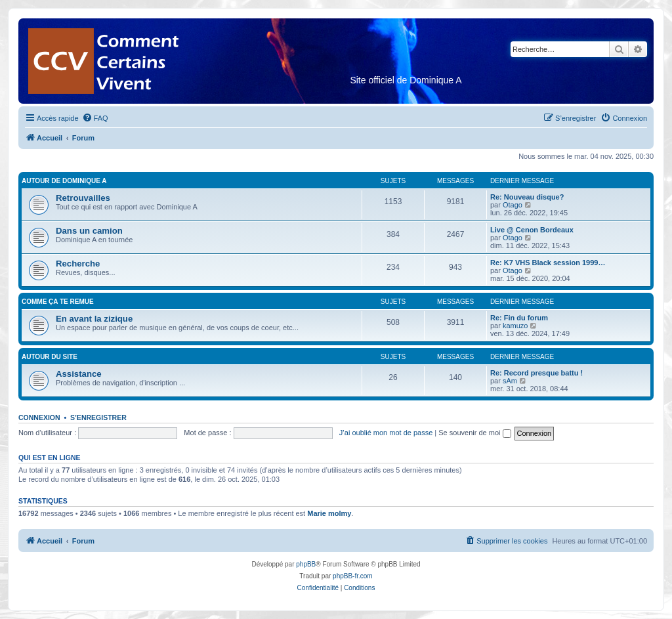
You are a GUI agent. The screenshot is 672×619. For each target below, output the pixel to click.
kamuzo (515, 326)
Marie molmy (329, 513)
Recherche (78, 264)
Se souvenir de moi (474, 433)
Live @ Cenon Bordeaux (532, 230)
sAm (510, 381)
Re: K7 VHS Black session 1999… (548, 263)
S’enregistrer (98, 417)
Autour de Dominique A (64, 181)
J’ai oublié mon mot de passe (386, 433)
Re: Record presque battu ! (536, 373)
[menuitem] (95, 118)
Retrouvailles (83, 198)
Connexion (39, 417)
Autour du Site (50, 357)
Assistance (79, 374)
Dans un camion (89, 231)
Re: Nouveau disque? (527, 197)
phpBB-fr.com (353, 576)
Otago (513, 205)
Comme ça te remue (58, 302)
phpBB (306, 564)
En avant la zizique (94, 319)
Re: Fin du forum (519, 318)
